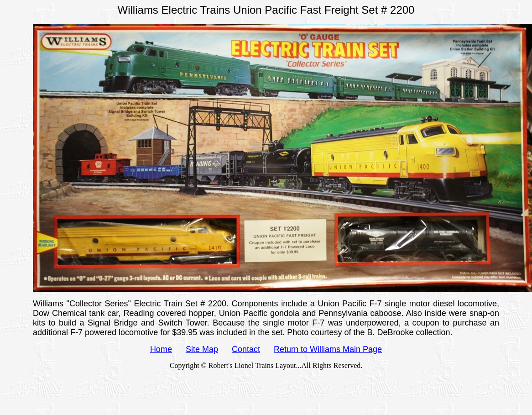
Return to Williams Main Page (328, 349)
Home (161, 349)
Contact (246, 349)
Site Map (202, 349)
